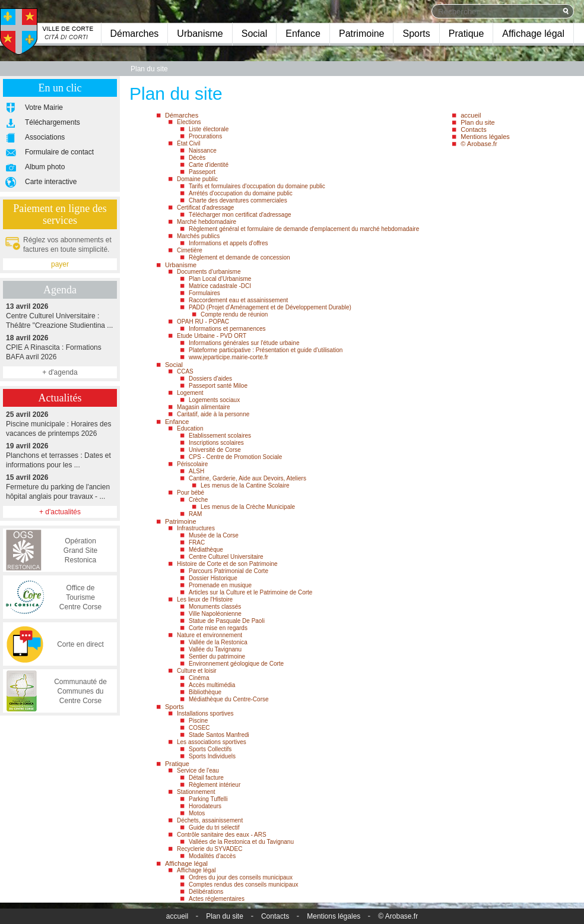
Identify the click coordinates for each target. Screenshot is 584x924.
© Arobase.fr (479, 144)
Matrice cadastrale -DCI (220, 286)
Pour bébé (191, 493)
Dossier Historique (213, 578)
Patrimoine (361, 34)
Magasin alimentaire (204, 407)
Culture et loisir (197, 671)
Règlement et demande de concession (239, 257)
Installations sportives (205, 713)
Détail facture (206, 778)
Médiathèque (206, 550)
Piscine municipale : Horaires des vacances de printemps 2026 (60, 424)
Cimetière (190, 250)
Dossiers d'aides (210, 379)
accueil (471, 115)
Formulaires (204, 293)
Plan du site (477, 122)
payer (60, 264)
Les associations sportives (212, 742)
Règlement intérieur (215, 785)
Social (255, 34)
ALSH (196, 471)
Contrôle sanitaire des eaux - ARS (222, 835)
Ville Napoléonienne (215, 614)
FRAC (197, 542)
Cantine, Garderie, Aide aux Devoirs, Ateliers (247, 478)
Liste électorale (209, 129)
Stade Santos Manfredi (219, 735)
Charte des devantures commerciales (238, 200)
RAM (195, 514)
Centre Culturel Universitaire (226, 557)
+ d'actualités (60, 512)
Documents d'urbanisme (209, 272)
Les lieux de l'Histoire (205, 599)
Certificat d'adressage (205, 208)
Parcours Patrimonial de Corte (228, 571)
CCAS (185, 371)
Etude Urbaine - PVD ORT (212, 336)
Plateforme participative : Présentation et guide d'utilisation (266, 350)
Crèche (198, 500)
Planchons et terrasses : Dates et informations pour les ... (60, 455)
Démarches (135, 34)
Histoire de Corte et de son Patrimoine (227, 564)
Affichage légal (533, 34)
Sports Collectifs (210, 749)
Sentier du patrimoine (217, 656)
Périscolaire (192, 464)
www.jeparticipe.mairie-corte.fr (228, 357)
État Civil (188, 143)
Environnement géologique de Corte (236, 664)
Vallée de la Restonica (218, 642)
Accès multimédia (212, 685)
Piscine (198, 721)
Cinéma (199, 678)
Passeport (202, 172)
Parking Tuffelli (208, 799)
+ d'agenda (60, 372)
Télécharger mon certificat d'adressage (240, 215)
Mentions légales (485, 137)
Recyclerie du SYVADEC (210, 849)
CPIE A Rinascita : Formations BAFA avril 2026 (60, 347)
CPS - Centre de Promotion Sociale (235, 457)
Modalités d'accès (212, 856)
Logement (190, 393)
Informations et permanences (227, 329)
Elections (189, 122)
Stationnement (196, 792)
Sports (416, 34)
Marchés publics (198, 236)
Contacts (473, 129)
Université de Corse (215, 450)
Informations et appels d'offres (228, 243)
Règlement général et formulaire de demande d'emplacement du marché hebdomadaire (304, 229)
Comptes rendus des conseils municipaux (244, 885)
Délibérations (206, 892)
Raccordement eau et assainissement (238, 300)
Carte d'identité (209, 165)
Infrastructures (196, 528)
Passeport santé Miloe (218, 386)
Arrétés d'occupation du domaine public (241, 193)
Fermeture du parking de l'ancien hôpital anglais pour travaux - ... (60, 487)
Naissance (203, 151)
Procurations (205, 136)
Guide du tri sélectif (214, 828)
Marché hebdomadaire (207, 222)
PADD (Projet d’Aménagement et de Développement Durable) (270, 307)
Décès (197, 158)
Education (190, 428)
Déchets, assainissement (210, 820)
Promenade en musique (220, 585)
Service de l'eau (198, 770)
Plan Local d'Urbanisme (220, 279)
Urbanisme (200, 34)
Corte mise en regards (218, 628)
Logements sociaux (214, 400)
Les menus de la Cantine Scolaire (245, 485)
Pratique (466, 34)
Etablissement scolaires (220, 436)
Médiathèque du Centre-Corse (229, 699)
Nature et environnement (210, 635)
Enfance (303, 34)
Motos (197, 813)
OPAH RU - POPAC (203, 322)
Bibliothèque (205, 692)
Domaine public (197, 179)
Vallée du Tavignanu (215, 649)
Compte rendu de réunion (234, 314)
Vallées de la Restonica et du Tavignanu (241, 842)
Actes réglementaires (217, 899)
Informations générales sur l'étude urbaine (244, 343)
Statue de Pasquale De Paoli (227, 621)
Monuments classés (215, 607)
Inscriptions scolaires (216, 443)
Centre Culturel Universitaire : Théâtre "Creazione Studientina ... (60, 316)
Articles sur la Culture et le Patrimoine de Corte (250, 592)
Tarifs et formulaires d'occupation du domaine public (257, 186)
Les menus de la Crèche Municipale (248, 507)
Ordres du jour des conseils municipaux (241, 877)
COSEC (199, 728)
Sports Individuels (212, 756)
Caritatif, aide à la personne (213, 414)
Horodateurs (205, 806)
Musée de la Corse (214, 535)
